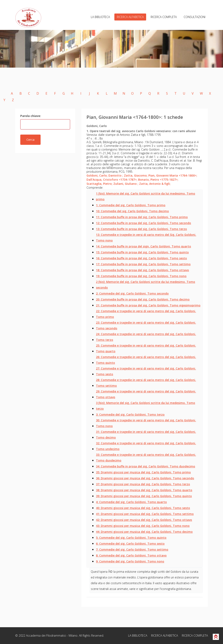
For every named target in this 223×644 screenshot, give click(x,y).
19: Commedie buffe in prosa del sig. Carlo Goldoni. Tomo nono (141, 276)
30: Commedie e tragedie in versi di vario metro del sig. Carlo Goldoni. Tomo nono (146, 423)
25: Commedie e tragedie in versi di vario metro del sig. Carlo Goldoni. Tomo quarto (146, 348)
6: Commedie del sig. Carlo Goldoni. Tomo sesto (130, 544)
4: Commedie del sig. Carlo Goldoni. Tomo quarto (131, 502)
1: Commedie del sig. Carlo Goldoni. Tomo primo (131, 205)
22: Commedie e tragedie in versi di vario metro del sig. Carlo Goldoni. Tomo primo (146, 314)
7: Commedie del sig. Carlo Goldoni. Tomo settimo (132, 549)
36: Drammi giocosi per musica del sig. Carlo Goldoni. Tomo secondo (145, 478)
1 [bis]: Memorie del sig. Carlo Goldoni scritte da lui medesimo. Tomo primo (146, 196)
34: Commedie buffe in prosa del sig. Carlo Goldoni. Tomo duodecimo (146, 466)
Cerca (30, 139)
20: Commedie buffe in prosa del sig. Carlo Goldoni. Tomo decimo (143, 299)
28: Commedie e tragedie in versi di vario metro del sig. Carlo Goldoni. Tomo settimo (146, 383)
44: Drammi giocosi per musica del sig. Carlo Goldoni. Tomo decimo (144, 532)
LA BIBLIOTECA (100, 17)
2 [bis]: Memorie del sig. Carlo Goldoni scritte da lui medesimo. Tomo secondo (146, 285)
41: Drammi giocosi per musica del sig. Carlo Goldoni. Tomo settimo (145, 514)
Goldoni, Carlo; (97, 175)
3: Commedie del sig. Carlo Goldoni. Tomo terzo (130, 414)
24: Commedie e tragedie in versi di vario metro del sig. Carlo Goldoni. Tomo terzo (146, 337)
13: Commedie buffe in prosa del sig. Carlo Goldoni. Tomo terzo (141, 229)
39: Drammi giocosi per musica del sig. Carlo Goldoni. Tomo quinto (144, 496)
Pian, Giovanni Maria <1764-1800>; (173, 175)
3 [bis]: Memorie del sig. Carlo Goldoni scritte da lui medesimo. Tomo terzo (146, 406)
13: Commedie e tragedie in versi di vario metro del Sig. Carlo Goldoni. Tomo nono (146, 238)
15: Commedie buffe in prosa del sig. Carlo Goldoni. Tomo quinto (142, 252)
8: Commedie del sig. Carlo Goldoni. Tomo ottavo (131, 555)
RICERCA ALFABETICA (130, 17)
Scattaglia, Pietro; (100, 184)
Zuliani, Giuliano (126, 184)
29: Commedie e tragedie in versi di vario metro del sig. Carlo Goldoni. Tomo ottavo (146, 394)
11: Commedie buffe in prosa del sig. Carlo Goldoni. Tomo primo (142, 217)
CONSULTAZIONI (195, 17)
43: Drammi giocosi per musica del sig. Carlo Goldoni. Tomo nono (143, 526)
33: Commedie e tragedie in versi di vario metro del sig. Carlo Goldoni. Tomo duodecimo (146, 457)
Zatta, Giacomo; (136, 175)
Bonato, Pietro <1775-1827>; (158, 180)
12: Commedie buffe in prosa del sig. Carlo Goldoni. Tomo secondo (143, 223)
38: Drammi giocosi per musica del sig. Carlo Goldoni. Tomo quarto (144, 490)
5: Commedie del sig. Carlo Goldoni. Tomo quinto (131, 538)
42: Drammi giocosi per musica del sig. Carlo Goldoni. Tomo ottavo (144, 520)
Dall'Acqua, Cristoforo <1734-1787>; (112, 180)
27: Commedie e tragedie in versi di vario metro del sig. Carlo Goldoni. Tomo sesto (146, 371)
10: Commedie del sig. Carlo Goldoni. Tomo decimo (132, 211)
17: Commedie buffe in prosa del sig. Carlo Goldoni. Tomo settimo (143, 264)
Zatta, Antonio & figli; (155, 184)
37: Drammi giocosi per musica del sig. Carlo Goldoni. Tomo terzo (143, 484)
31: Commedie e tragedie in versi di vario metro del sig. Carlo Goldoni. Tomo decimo (146, 435)
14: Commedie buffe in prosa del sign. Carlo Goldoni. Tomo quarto (143, 246)
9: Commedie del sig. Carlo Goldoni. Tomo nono (130, 561)
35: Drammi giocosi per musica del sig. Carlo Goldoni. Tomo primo (143, 472)
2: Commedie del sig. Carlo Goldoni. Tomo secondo (132, 293)
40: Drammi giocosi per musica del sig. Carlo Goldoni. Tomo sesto (143, 508)
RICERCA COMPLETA (164, 17)
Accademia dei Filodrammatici (46, 635)
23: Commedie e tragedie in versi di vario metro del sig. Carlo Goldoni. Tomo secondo (146, 325)
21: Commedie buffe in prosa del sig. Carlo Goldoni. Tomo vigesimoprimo (148, 305)
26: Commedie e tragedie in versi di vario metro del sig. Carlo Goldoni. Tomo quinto (146, 360)
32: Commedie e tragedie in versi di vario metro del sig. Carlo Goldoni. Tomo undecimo (146, 446)
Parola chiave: (31, 116)
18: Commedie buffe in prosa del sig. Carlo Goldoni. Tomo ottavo (142, 270)
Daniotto (116, 175)
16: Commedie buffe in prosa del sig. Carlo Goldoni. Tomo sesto (141, 258)
